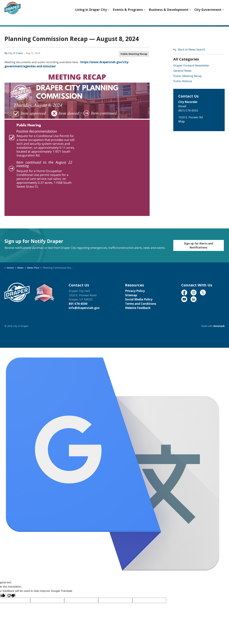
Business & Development (169, 19)
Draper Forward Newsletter (191, 65)
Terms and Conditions (141, 304)
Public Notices (183, 81)
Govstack (219, 326)
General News (182, 71)
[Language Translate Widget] (162, 6)
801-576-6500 (78, 304)
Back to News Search (192, 49)
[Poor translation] (11, 595)
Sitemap (131, 295)
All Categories (186, 59)
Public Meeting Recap (134, 54)
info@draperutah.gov (84, 308)
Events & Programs (128, 19)
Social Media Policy (139, 299)
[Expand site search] (221, 6)
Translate (206, 7)
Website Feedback (138, 308)
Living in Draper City (91, 19)
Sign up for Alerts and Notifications (199, 245)
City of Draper (16, 53)
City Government (208, 19)
